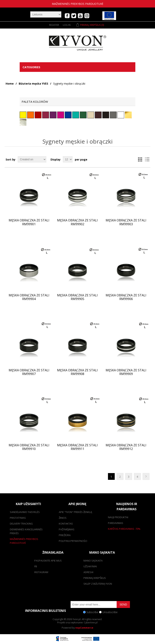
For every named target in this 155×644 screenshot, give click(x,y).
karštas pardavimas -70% (124, 529)
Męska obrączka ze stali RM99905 (77, 297)
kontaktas (66, 524)
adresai (88, 572)
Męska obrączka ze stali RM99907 (29, 372)
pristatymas (18, 518)
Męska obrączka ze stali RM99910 (29, 447)
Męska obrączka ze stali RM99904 (29, 297)
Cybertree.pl (91, 623)
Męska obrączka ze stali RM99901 (29, 222)
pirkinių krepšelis (95, 578)
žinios (63, 518)
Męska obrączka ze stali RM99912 (126, 447)
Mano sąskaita (93, 561)
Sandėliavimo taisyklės (25, 512)
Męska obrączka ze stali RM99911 (77, 447)
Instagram (41, 572)
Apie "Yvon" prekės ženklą (75, 512)
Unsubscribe (110, 612)
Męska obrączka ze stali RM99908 (77, 372)
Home (10, 84)
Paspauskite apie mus (48, 561)
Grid (140, 159)
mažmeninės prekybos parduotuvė (78, 4)
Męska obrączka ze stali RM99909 (126, 372)
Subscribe (92, 612)
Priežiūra (65, 535)
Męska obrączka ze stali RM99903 (126, 222)
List (147, 159)
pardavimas (116, 523)
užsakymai (90, 566)
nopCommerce (84, 628)
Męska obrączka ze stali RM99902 (77, 222)
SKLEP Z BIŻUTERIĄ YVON (98, 584)
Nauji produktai (118, 517)
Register (54, 25)
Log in (67, 25)
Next (146, 476)
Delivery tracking (21, 524)
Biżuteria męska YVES (33, 84)
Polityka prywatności (73, 541)
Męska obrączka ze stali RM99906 (126, 297)
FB (36, 566)
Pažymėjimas (67, 529)
